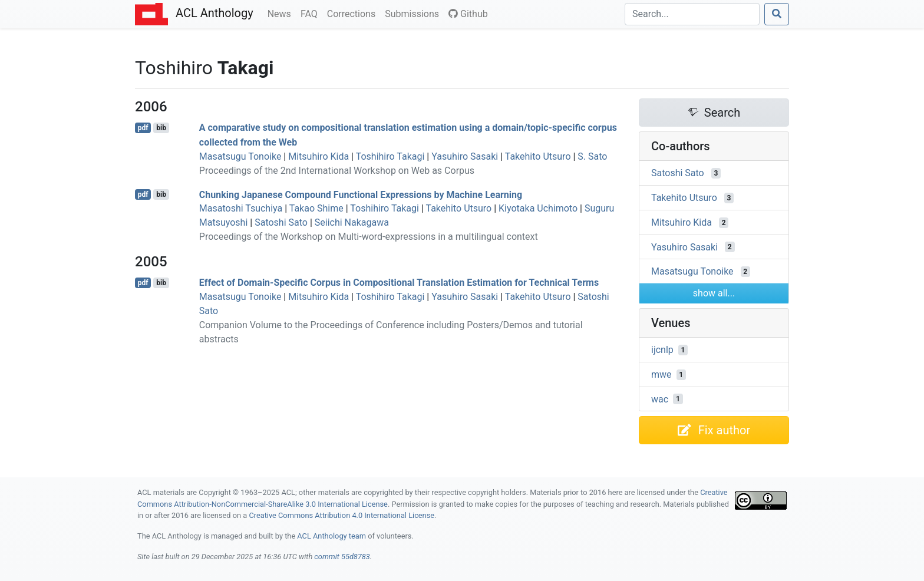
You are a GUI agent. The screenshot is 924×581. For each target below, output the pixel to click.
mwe (661, 374)
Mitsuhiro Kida (319, 156)
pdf (143, 128)
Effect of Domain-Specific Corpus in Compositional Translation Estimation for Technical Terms (399, 283)
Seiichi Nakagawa (352, 222)
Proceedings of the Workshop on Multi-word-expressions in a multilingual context (369, 237)
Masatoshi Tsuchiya (241, 208)
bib (161, 128)
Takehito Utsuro (538, 156)
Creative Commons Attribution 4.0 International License (341, 515)
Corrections (354, 13)
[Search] (692, 14)
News (282, 13)
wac (660, 399)
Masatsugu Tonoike (240, 156)
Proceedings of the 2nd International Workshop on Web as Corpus (337, 171)
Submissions (414, 13)
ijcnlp (662, 350)
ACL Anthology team (331, 536)
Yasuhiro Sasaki (465, 156)
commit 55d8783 (342, 557)
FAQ (311, 13)
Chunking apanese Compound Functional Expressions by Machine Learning (361, 194)
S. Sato (592, 156)
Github (468, 14)
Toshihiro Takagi (390, 156)
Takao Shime (316, 208)
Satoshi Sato (281, 222)
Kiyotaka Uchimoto (538, 208)
